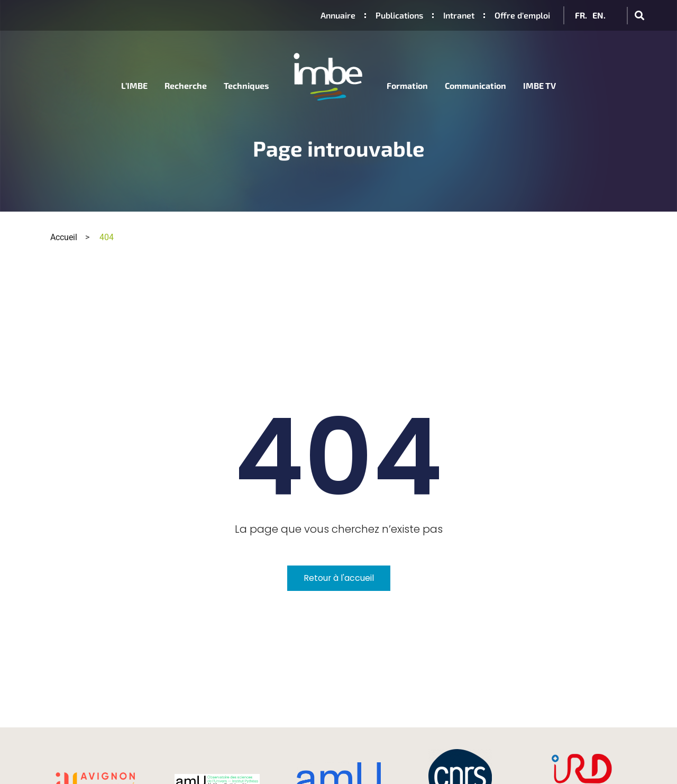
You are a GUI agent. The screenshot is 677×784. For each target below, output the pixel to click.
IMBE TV (539, 85)
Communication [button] (475, 85)
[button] (639, 16)
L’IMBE (134, 85)
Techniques (246, 85)
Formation (407, 85)
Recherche (186, 85)
